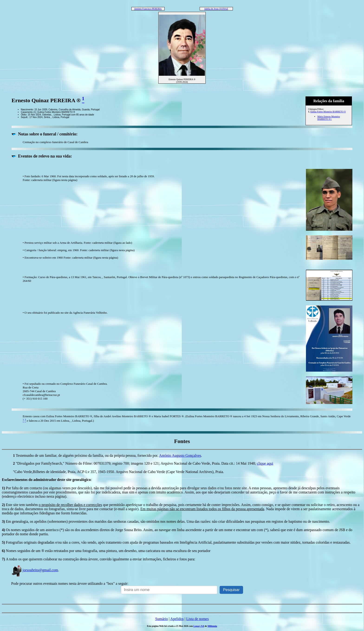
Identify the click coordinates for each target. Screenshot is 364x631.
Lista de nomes (197, 619)
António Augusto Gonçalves (180, 455)
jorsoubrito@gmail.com (35, 570)
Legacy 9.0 (199, 626)
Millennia (212, 626)
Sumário (162, 619)
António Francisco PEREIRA (148, 9)
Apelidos (177, 619)
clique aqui (265, 463)
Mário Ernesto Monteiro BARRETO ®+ (329, 118)
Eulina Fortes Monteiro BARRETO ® (328, 112)
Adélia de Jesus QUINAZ (216, 9)
